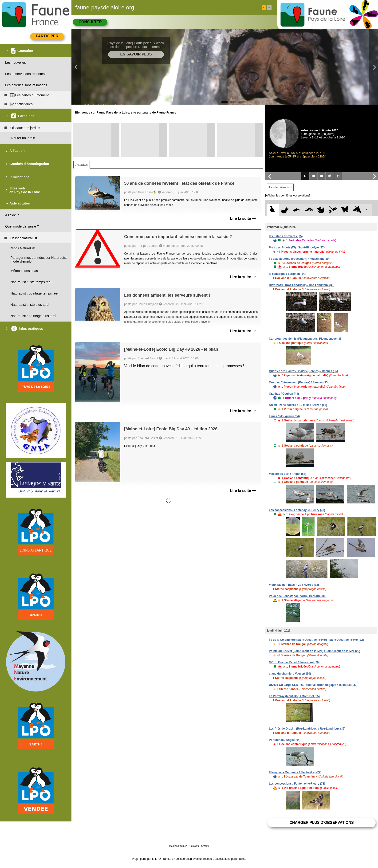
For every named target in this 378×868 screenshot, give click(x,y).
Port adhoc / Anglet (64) (285, 740)
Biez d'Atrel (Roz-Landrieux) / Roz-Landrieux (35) (302, 285)
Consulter (90, 22)
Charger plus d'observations (321, 823)
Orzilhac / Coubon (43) (284, 394)
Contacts (194, 846)
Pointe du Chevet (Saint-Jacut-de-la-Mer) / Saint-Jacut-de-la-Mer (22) (315, 651)
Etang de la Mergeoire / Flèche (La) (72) (295, 772)
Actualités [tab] (82, 165)
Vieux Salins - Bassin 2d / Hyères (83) (294, 585)
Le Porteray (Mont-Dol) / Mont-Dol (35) (294, 696)
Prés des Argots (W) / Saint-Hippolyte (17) (297, 247)
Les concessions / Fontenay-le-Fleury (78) (297, 510)
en (269, 8)
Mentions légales (178, 846)
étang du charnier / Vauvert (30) (290, 674)
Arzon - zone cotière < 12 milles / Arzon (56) (298, 405)
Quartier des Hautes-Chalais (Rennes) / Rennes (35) (303, 371)
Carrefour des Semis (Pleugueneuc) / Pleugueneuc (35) (306, 339)
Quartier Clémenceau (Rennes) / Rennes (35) (299, 382)
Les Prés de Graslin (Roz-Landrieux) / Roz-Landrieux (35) (307, 729)
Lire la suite (243, 218)
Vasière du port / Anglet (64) (287, 474)
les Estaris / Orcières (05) (286, 236)
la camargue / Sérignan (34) (287, 274)
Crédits (205, 846)
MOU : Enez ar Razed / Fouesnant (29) (294, 662)
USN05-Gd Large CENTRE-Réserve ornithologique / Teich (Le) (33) (313, 685)
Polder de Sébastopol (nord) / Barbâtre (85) (298, 596)
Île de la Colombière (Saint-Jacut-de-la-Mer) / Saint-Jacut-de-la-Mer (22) (316, 640)
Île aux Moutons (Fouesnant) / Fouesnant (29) (299, 259)
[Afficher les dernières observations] (288, 196)
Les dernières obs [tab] (280, 187)
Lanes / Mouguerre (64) (284, 416)
